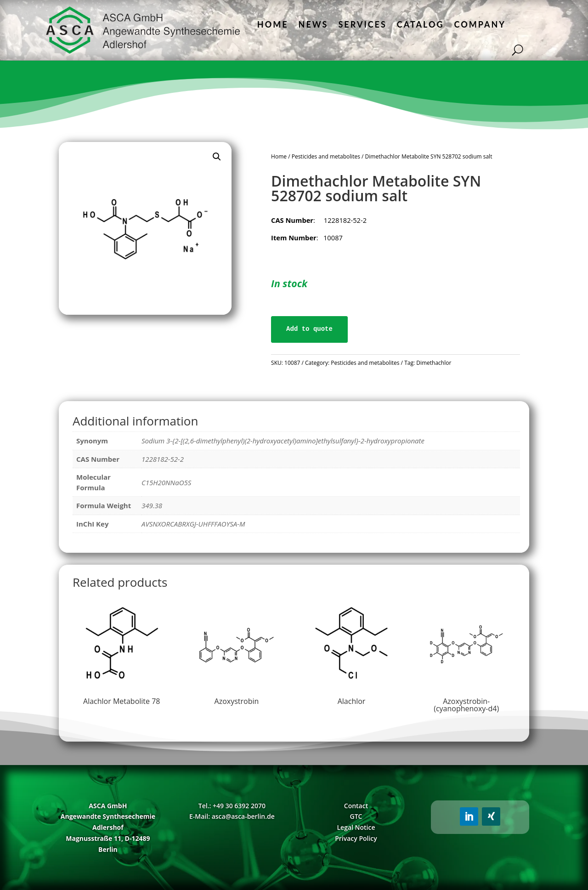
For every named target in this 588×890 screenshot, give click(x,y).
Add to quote (309, 329)
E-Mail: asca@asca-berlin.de (232, 816)
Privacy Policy (356, 838)
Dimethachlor (434, 363)
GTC (356, 816)
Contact (356, 806)
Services (362, 24)
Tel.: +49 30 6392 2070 (232, 806)
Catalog (421, 24)
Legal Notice (356, 827)
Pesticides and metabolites (326, 156)
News (314, 24)
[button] (217, 157)
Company (480, 24)
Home (273, 24)
